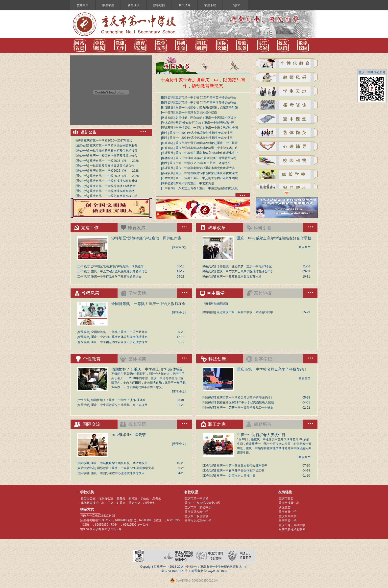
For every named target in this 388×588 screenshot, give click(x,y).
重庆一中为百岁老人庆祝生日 (261, 435)
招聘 (79, 141)
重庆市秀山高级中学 (292, 525)
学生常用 (108, 5)
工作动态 (83, 266)
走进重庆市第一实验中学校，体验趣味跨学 (245, 312)
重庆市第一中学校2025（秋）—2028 (114, 161)
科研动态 (168, 143)
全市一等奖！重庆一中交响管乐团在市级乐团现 (207, 178)
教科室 (133, 498)
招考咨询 (168, 97)
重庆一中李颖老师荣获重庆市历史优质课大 (119, 342)
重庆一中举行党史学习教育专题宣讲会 (116, 277)
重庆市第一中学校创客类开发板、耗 (114, 196)
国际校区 (83, 463)
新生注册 (134, 5)
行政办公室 (106, 498)
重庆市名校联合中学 (198, 521)
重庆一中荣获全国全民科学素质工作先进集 (245, 408)
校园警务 (149, 503)
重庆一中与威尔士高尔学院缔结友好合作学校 (274, 238)
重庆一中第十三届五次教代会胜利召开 (242, 466)
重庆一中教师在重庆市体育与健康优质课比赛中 (207, 153)
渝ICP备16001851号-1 (176, 571)
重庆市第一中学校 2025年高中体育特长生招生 (206, 102)
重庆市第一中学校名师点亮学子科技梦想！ (272, 369)
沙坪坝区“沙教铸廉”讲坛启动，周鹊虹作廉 (146, 238)
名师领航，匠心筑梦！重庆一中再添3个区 (244, 266)
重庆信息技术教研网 (292, 530)
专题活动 (83, 405)
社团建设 (168, 108)
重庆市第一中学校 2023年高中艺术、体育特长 (200, 163)
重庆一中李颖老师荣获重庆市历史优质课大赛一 (207, 168)
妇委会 (121, 503)
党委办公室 (88, 498)
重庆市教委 (286, 498)
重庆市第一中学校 (196, 498)
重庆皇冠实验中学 (196, 512)
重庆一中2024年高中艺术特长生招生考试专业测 (201, 138)
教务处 (121, 498)
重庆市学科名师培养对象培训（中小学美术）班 (207, 148)
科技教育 (209, 398)
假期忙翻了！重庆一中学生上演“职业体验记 (147, 369)
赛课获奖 (168, 128)
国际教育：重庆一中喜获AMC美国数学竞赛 (126, 468)
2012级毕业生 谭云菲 (129, 435)
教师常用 (83, 5)
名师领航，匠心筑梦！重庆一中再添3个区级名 (206, 118)
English (235, 5)
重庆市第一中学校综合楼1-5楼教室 (113, 186)
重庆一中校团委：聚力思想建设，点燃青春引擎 (207, 108)
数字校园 (159, 5)
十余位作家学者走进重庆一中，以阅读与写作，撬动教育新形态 (203, 83)
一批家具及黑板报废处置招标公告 (112, 166)
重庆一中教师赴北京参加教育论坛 (239, 277)
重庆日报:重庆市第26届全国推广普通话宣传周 (206, 158)
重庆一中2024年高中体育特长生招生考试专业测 (201, 133)
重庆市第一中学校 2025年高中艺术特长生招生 (206, 97)
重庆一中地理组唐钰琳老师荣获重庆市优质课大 (207, 173)
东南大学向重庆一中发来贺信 (195, 183)
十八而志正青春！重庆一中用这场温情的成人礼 (207, 188)
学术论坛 (168, 123)
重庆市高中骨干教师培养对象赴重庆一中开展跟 (207, 143)
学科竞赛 (168, 183)
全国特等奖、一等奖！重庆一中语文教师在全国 (207, 128)
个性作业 (83, 400)
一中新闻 (168, 113)
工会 (110, 503)
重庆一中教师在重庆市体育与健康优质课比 (119, 337)
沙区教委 (285, 507)
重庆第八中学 (288, 516)
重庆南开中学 (288, 512)
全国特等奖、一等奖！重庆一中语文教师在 (119, 332)
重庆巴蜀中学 (288, 521)
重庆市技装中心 (289, 503)
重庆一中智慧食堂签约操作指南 (196, 113)
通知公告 (82, 145)
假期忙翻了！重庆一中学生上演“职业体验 (118, 400)
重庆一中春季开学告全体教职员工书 (241, 470)
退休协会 (134, 503)
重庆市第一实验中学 (198, 507)
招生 (165, 133)
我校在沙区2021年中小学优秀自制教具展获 (245, 402)
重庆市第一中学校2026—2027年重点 (108, 141)
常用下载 (210, 5)
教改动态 (168, 118)
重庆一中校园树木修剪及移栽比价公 (114, 156)
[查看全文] (179, 247)
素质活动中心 (86, 468)
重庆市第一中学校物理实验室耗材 (112, 191)
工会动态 (209, 466)
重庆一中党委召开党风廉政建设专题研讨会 (119, 271)
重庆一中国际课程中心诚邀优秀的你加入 (118, 473)
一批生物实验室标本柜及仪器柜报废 (114, 151)
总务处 (157, 498)
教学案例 (209, 312)
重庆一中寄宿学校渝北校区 (202, 503)
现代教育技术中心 (93, 503)
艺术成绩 (168, 178)
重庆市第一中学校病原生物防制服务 (114, 145)
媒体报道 (168, 158)
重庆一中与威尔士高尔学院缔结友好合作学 (245, 271)
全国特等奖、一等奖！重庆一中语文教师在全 (148, 304)
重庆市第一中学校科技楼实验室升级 (114, 181)
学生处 (145, 498)
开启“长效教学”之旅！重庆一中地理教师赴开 (205, 123)
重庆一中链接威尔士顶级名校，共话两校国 (119, 463)
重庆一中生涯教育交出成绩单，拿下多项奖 (119, 405)
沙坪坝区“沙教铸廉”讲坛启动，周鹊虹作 (117, 266)
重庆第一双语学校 (196, 516)
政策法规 (185, 5)
